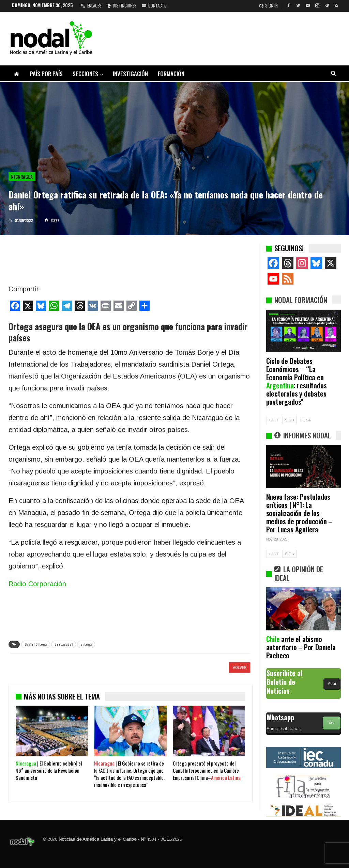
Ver (332, 723)
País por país (46, 74)
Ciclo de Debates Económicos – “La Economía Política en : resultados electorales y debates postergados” (297, 381)
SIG (290, 420)
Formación (171, 74)
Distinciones (122, 5)
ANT (274, 420)
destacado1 (64, 644)
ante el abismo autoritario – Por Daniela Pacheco (301, 647)
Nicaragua (22, 177)
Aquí (332, 684)
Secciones (85, 74)
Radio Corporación (37, 584)
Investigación (130, 74)
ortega (86, 644)
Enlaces (91, 5)
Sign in (268, 5)
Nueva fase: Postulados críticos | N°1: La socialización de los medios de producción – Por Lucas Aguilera (299, 513)
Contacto (154, 5)
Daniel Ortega (36, 644)
